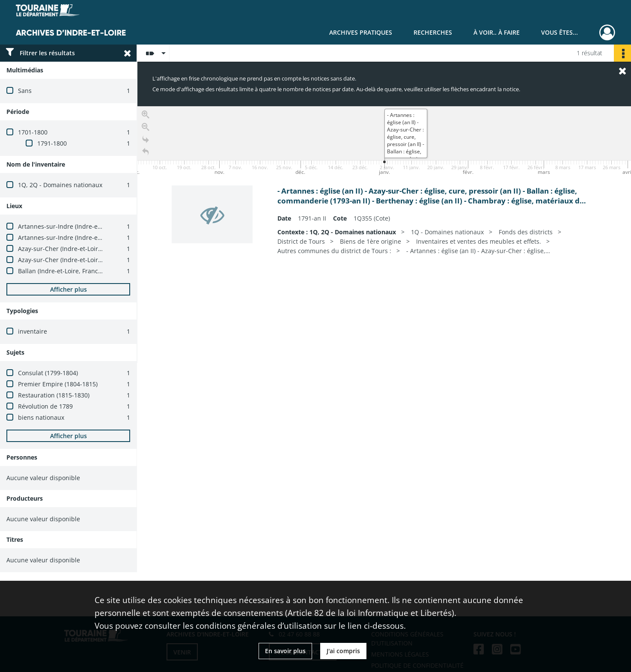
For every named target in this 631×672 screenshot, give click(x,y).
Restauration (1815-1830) (54, 395)
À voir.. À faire (497, 32)
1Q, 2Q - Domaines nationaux (60, 185)
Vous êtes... (560, 32)
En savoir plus (285, 651)
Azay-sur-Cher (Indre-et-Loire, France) (72, 249)
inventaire (33, 331)
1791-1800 (52, 143)
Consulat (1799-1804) (48, 373)
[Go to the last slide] (146, 139)
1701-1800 (33, 132)
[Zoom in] (146, 115)
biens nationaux (41, 417)
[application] (384, 142)
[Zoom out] (146, 127)
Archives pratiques (361, 32)
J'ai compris (343, 651)
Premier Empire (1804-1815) (58, 384)
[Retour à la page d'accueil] (146, 152)
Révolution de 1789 (45, 406)
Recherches (433, 32)
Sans (25, 91)
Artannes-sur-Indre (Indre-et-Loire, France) (79, 226)
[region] (384, 235)
